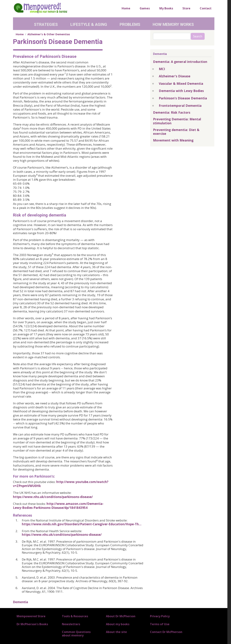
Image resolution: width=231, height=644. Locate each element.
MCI (162, 69)
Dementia (21, 602)
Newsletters (71, 624)
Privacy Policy (160, 616)
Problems (130, 24)
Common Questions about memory (76, 634)
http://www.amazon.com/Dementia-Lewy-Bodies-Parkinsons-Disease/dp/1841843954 (58, 506)
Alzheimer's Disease (175, 76)
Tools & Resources (75, 616)
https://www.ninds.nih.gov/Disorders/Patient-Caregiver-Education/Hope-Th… (82, 524)
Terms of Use (160, 624)
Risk (17, 215)
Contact (206, 8)
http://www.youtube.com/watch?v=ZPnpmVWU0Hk (61, 484)
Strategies (46, 24)
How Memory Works (173, 24)
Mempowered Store (31, 616)
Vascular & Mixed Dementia (181, 83)
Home (126, 8)
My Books (166, 8)
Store (186, 8)
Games (145, 8)
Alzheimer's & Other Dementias (49, 34)
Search (198, 36)
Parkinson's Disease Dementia (183, 98)
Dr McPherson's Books (32, 624)
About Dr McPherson (121, 616)
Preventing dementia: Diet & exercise (176, 132)
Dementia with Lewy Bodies (181, 91)
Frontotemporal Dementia (180, 106)
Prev (17, 56)
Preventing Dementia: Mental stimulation (177, 121)
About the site (116, 632)
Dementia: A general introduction (180, 62)
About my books (118, 624)
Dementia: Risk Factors (172, 112)
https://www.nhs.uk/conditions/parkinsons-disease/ (53, 497)
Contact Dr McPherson (166, 632)
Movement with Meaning (173, 140)
